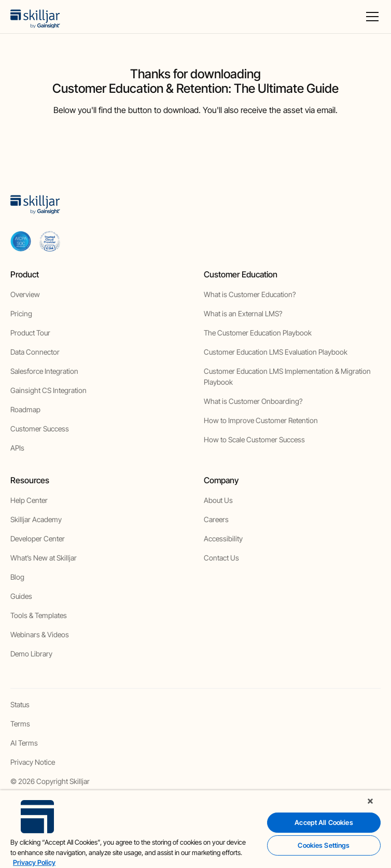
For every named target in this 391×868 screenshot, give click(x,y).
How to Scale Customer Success (254, 439)
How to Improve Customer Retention (261, 420)
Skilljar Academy (36, 519)
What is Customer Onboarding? (253, 401)
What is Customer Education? (250, 294)
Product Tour (30, 333)
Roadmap (25, 409)
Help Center (29, 500)
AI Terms (24, 743)
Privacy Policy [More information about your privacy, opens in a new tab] (34, 862)
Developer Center (38, 538)
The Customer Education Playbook (258, 333)
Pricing (21, 313)
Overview (25, 294)
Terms (20, 724)
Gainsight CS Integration (48, 390)
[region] (195, 829)
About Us (218, 500)
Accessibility (223, 538)
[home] (35, 17)
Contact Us (221, 558)
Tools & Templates (39, 615)
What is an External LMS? (243, 313)
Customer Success (40, 429)
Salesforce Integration (44, 371)
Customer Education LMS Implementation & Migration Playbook (287, 376)
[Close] (370, 801)
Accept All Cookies (324, 822)
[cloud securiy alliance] (50, 241)
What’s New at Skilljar (44, 558)
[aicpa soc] (21, 241)
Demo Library (31, 654)
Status (20, 704)
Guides (21, 596)
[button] (370, 17)
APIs (17, 448)
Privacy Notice (33, 762)
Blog (17, 577)
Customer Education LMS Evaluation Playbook (276, 352)
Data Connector (35, 352)
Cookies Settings (324, 845)
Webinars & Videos (40, 634)
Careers (216, 519)
